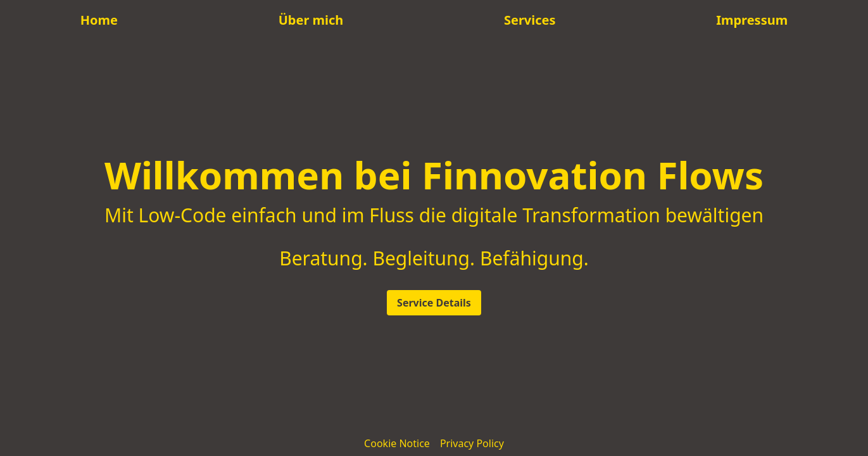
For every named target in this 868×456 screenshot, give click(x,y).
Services (530, 20)
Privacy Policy (472, 443)
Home (99, 20)
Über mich (311, 20)
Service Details (434, 303)
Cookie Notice (397, 443)
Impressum (752, 20)
